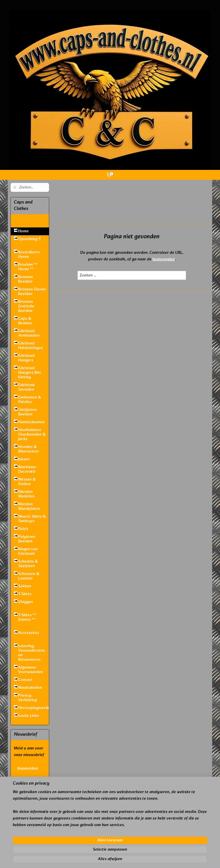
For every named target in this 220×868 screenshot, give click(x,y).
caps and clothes (26, 852)
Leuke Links (28, 716)
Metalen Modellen (26, 494)
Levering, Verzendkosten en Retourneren (32, 653)
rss (106, 860)
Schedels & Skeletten (28, 564)
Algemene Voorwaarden (31, 670)
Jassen (24, 459)
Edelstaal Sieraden (26, 387)
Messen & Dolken (27, 482)
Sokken (25, 586)
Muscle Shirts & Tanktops (32, 519)
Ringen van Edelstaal (28, 552)
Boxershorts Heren (29, 255)
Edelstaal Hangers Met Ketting (30, 373)
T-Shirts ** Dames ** (27, 617)
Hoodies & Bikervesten (28, 449)
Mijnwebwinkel (154, 860)
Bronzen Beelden (25, 279)
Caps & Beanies (25, 321)
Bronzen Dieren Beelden (32, 292)
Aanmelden (27, 769)
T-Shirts (25, 594)
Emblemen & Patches (30, 400)
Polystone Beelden (27, 539)
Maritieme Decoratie (27, 469)
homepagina (164, 259)
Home (23, 231)
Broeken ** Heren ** (28, 267)
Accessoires (29, 633)
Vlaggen (26, 602)
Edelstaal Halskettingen (30, 346)
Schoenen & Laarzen (29, 576)
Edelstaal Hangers (26, 358)
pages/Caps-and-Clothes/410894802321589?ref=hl (30, 788)
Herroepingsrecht (34, 708)
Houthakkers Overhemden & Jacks (32, 435)
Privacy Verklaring (27, 698)
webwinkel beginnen (120, 860)
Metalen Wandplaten (29, 507)
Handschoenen (31, 422)
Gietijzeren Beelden (27, 412)
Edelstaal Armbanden (29, 333)
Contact (25, 680)
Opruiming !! (29, 239)
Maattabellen (30, 688)
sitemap (98, 860)
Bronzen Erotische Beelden (26, 306)
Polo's (23, 529)
